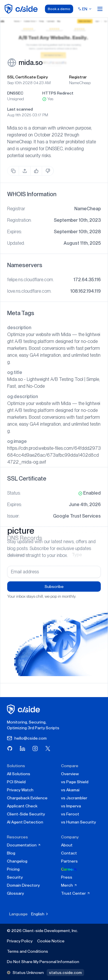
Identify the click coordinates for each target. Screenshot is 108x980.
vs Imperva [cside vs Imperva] (71, 806)
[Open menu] (100, 9)
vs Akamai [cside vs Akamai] (70, 790)
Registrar (78, 77)
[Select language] (85, 9)
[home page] (22, 9)
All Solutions (19, 774)
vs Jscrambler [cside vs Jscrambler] (74, 798)
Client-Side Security (26, 814)
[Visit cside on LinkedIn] (22, 748)
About (67, 845)
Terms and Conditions (28, 951)
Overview (70, 774)
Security (15, 877)
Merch (69, 885)
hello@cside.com (27, 738)
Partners (69, 861)
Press (67, 877)
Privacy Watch (20, 790)
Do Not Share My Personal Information (43, 962)
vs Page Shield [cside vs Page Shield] (75, 782)
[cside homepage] (24, 709)
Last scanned (20, 109)
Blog (11, 853)
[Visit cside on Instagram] (35, 748)
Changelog (17, 861)
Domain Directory (23, 885)
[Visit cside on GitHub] (10, 748)
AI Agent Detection (25, 822)
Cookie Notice (51, 941)
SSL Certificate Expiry (28, 77)
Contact (69, 853)
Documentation (24, 845)
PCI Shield (16, 782)
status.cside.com (65, 973)
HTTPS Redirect (58, 93)
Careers (69, 869)
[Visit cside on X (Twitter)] (48, 748)
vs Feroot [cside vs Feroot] (70, 814)
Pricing (13, 869)
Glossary (15, 893)
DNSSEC (15, 93)
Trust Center (76, 893)
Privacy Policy (20, 941)
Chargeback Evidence (27, 798)
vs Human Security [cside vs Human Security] (78, 822)
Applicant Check (22, 806)
